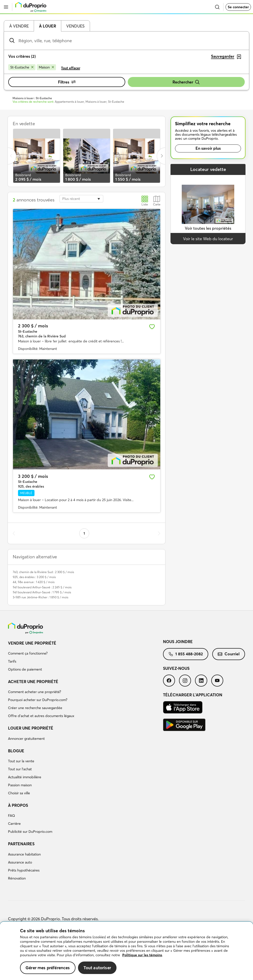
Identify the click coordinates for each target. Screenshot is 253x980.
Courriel (229, 654)
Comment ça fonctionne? (28, 653)
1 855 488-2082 (186, 654)
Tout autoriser (97, 968)
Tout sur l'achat (20, 769)
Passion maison (20, 785)
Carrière (14, 824)
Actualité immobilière (25, 777)
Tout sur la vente (21, 761)
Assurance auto (20, 862)
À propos (18, 805)
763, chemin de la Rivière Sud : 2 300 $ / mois (43, 572)
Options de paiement (25, 669)
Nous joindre (178, 642)
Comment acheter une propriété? (34, 692)
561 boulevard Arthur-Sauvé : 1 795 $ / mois (42, 592)
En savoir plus (208, 148)
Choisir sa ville (19, 793)
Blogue (16, 751)
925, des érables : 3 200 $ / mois (34, 577)
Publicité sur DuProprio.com (30, 832)
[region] (126, 951)
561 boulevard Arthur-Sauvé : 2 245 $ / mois (42, 587)
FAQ (11, 816)
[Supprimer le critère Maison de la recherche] (46, 67)
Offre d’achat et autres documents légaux (41, 716)
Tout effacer (71, 68)
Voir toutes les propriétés (208, 228)
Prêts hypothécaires (24, 870)
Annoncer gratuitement (26, 739)
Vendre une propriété (32, 643)
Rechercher (186, 82)
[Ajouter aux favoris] (152, 327)
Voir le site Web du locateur (208, 239)
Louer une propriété (31, 728)
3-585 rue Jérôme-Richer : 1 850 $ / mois (40, 597)
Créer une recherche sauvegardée (35, 708)
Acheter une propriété (33, 682)
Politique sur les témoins (142, 955)
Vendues (75, 26)
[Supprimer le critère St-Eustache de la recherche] (22, 67)
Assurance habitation (24, 854)
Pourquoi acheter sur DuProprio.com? (38, 700)
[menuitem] (85, 657)
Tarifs (12, 661)
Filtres (67, 82)
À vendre (19, 26)
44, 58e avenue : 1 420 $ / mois (34, 582)
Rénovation (17, 878)
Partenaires (21, 844)
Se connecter (238, 7)
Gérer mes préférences (48, 968)
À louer (47, 26)
